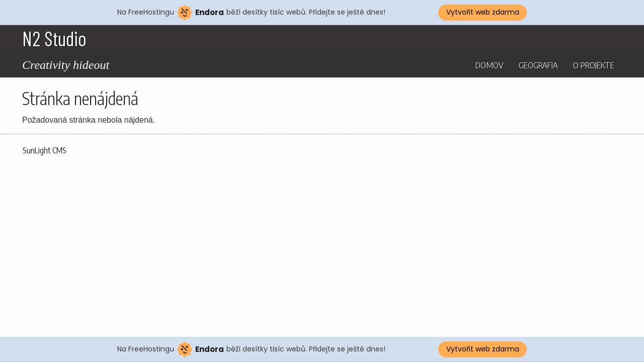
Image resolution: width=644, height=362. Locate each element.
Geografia (538, 65)
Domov (490, 65)
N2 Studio (54, 38)
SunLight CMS (45, 150)
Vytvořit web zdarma (483, 12)
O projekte (594, 65)
